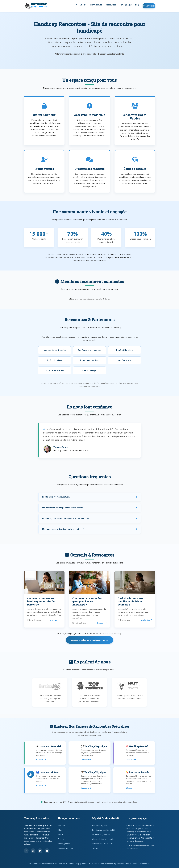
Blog (60, 830)
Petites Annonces (65, 848)
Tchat (60, 835)
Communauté (96, 5)
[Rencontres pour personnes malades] (134, 780)
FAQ (137, 5)
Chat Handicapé (89, 370)
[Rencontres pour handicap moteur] (45, 780)
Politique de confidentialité (104, 830)
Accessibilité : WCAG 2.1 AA (103, 844)
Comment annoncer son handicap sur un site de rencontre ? (41, 601)
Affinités (62, 825)
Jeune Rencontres (124, 360)
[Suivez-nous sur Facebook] (26, 851)
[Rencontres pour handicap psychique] (89, 753)
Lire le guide (56, 620)
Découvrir (102, 623)
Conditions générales (101, 835)
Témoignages (126, 5)
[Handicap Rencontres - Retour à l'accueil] (36, 6)
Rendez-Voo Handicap (89, 360)
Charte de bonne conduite (103, 839)
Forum (61, 839)
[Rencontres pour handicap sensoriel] (45, 753)
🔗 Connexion (149, 6)
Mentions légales (100, 825)
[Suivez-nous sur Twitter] (40, 851)
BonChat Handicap (124, 350)
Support (96, 848)
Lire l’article (146, 620)
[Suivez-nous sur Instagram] (33, 851)
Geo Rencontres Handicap (89, 350)
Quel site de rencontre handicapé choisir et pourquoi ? (130, 601)
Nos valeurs (81, 5)
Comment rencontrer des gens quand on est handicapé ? (87, 601)
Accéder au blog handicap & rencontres (89, 640)
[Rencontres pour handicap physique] (89, 780)
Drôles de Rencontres (55, 370)
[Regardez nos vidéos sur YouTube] (47, 851)
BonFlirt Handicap (55, 360)
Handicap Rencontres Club (55, 350)
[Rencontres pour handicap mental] (134, 753)
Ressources (111, 5)
